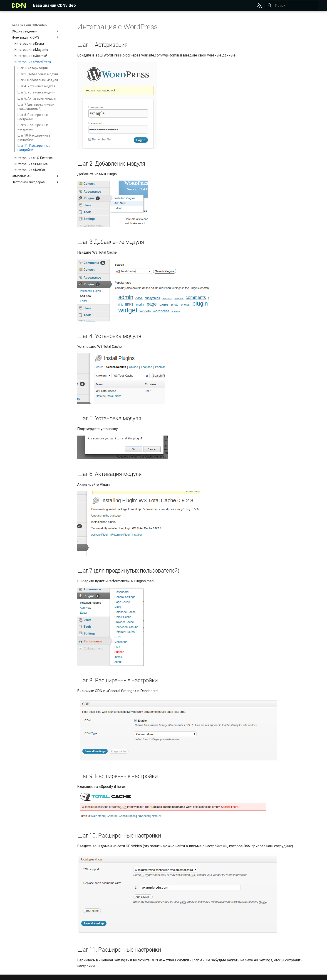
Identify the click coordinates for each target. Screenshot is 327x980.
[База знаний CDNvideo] (19, 5)
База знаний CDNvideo (29, 25)
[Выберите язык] (259, 5)
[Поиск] (291, 5)
